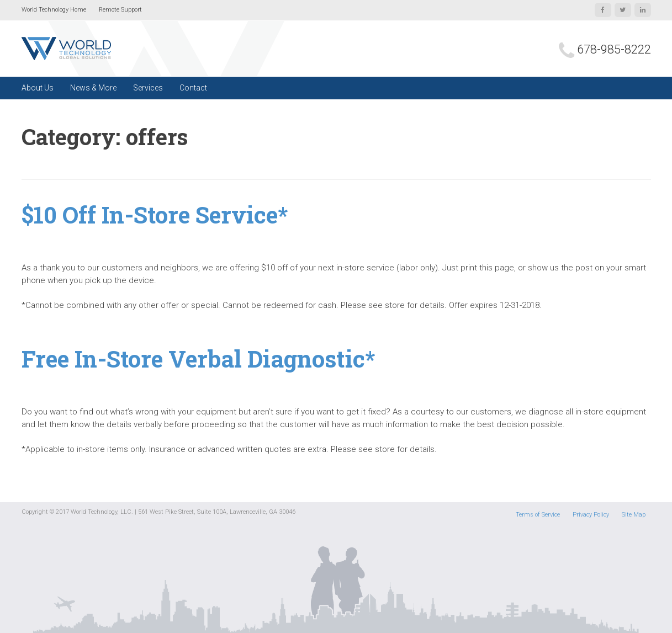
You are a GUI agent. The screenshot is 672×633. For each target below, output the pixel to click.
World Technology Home (54, 10)
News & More (93, 88)
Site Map (634, 515)
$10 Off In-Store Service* (155, 214)
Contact (193, 88)
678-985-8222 (614, 49)
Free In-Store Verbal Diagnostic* (199, 358)
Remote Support (120, 10)
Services (148, 88)
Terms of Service (538, 515)
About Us (38, 88)
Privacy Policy (591, 515)
